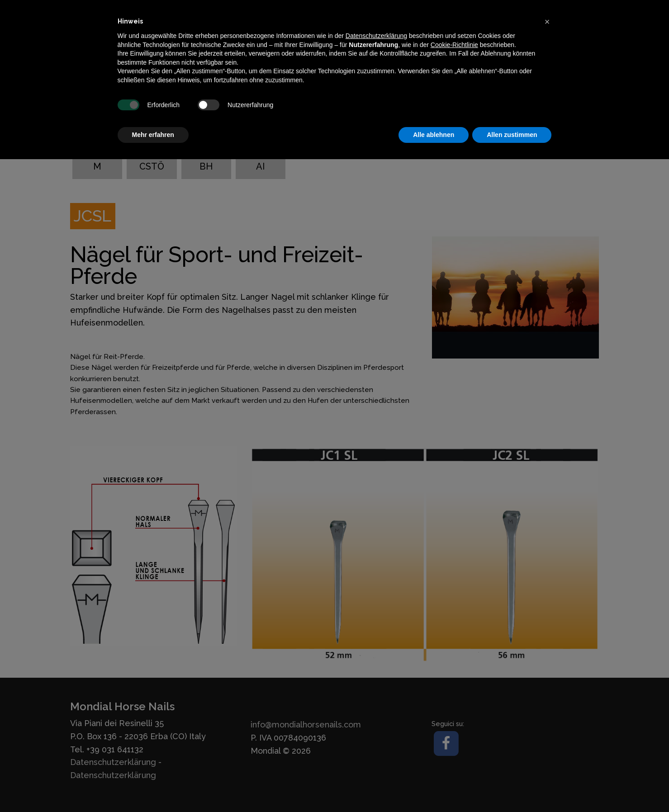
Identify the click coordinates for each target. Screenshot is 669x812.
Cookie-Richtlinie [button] (454, 45)
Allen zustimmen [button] (512, 135)
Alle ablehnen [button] (434, 135)
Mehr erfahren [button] (153, 135)
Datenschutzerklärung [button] (376, 36)
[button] (547, 22)
